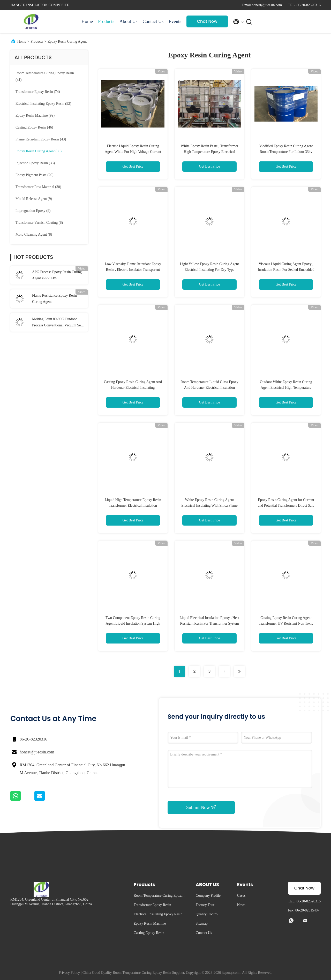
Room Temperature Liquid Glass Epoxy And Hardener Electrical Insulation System (209, 388)
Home (87, 21)
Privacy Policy (69, 973)
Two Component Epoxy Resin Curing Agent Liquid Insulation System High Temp (133, 623)
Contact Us (153, 21)
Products (106, 21)
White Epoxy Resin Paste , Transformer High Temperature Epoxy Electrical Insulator (209, 152)
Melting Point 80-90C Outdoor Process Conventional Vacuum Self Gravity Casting (58, 323)
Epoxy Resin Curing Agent (67, 42)
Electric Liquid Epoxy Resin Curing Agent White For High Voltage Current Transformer (133, 152)
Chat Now (207, 21)
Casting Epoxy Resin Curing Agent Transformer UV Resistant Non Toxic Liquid (286, 623)
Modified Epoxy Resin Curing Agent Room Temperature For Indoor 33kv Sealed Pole (286, 152)
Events (175, 21)
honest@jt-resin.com (37, 752)
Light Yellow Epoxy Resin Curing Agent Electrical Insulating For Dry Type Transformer (209, 270)
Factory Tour (205, 905)
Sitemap (202, 923)
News (241, 905)
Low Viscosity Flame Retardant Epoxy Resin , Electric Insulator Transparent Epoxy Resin (133, 270)
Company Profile (208, 896)
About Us (129, 21)
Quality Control (207, 914)
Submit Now (201, 807)
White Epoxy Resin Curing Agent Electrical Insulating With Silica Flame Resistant (209, 506)
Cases (241, 896)
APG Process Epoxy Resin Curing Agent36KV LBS (57, 275)
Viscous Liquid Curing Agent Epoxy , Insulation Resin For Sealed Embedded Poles (286, 270)
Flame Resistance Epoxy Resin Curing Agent (55, 299)
